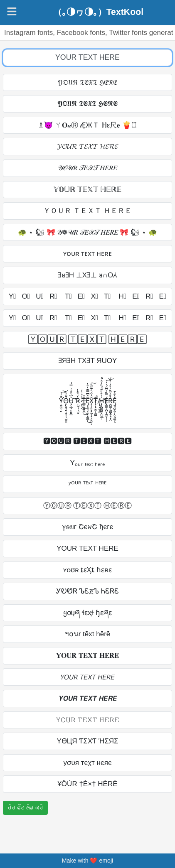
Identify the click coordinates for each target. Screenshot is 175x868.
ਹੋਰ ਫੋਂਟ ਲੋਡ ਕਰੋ (26, 807)
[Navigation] (12, 11)
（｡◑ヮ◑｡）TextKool (98, 12)
